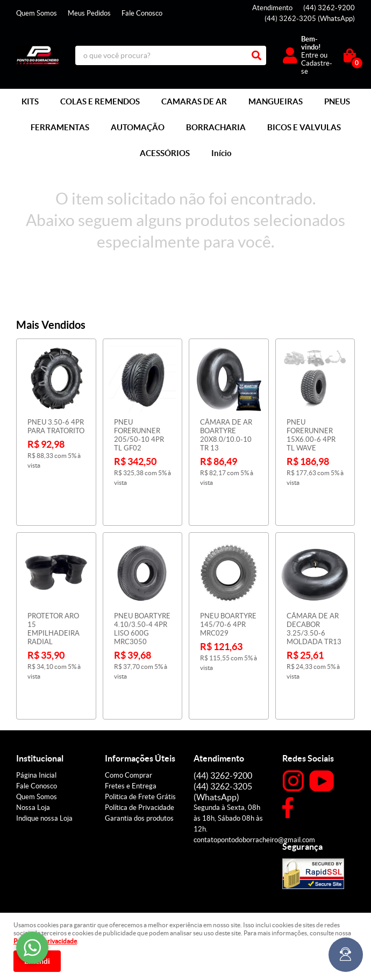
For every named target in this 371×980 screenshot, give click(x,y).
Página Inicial (36, 721)
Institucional (40, 704)
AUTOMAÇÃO (138, 127)
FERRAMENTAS (60, 127)
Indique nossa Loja (44, 764)
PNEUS (337, 101)
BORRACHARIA (216, 127)
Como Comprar (129, 721)
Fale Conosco (142, 13)
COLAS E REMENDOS (100, 101)
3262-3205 (310, 19)
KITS (30, 101)
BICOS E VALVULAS (304, 127)
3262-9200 (329, 8)
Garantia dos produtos (139, 764)
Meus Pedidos (89, 13)
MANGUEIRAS (276, 101)
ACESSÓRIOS (165, 153)
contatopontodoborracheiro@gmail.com (254, 785)
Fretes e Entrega (131, 732)
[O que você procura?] (256, 55)
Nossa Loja (33, 753)
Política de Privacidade (140, 753)
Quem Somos (37, 13)
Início (222, 153)
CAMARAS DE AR (194, 101)
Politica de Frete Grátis (140, 742)
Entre (310, 55)
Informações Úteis (140, 704)
